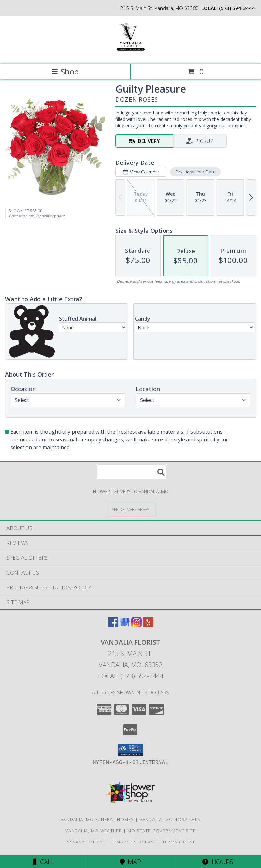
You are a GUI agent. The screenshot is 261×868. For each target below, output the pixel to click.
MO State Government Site (161, 831)
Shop (65, 71)
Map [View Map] (130, 862)
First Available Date (195, 172)
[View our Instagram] (136, 625)
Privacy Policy (84, 842)
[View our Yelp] (148, 625)
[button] (130, 750)
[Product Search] (132, 472)
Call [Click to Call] (43, 862)
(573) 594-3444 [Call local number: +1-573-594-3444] (237, 8)
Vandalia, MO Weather (94, 831)
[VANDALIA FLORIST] (130, 55)
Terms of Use (179, 842)
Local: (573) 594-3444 (131, 676)
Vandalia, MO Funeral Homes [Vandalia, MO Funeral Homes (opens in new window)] (97, 819)
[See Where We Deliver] (131, 509)
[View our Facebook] (113, 625)
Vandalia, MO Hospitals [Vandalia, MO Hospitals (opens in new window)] (170, 819)
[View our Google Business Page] (125, 625)
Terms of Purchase (132, 842)
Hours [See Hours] (218, 862)
